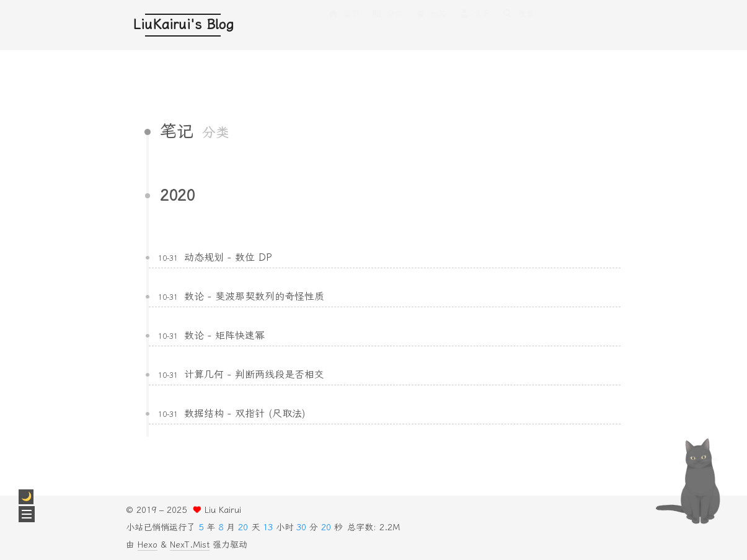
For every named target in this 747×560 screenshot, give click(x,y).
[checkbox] (26, 497)
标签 (431, 26)
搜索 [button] (518, 26)
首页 (343, 26)
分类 (387, 26)
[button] (27, 514)
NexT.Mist (190, 545)
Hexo (148, 545)
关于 (474, 26)
